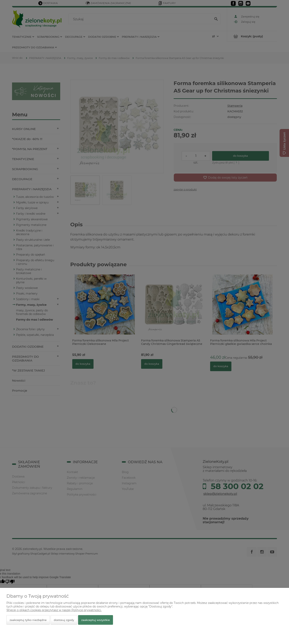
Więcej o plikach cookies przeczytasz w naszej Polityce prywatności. (54, 610)
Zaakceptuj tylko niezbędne (28, 620)
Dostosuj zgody (64, 620)
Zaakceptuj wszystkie (96, 620)
